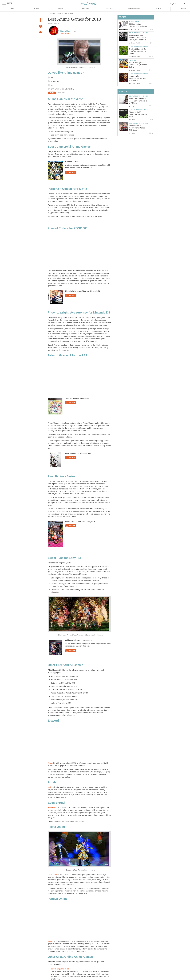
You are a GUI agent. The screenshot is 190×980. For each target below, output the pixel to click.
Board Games (134, 22)
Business (85, 9)
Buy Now (71, 172)
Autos (36, 9)
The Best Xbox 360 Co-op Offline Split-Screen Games (138, 51)
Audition (51, 787)
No (52, 85)
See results (61, 93)
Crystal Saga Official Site (60, 969)
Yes (52, 78)
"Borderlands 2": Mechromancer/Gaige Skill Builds (137, 128)
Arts (12, 9)
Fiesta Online (53, 875)
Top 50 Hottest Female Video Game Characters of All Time (138, 101)
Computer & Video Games (138, 33)
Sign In (173, 4)
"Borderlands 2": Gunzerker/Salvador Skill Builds (138, 114)
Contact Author (64, 34)
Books (61, 9)
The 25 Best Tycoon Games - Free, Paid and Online (138, 65)
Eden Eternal (53, 808)
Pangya (51, 941)
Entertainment (134, 9)
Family (158, 9)
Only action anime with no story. (63, 89)
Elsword (51, 763)
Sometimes (55, 81)
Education (109, 9)
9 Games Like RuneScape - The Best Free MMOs (137, 78)
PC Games (133, 60)
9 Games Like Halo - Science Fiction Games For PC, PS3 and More (138, 38)
